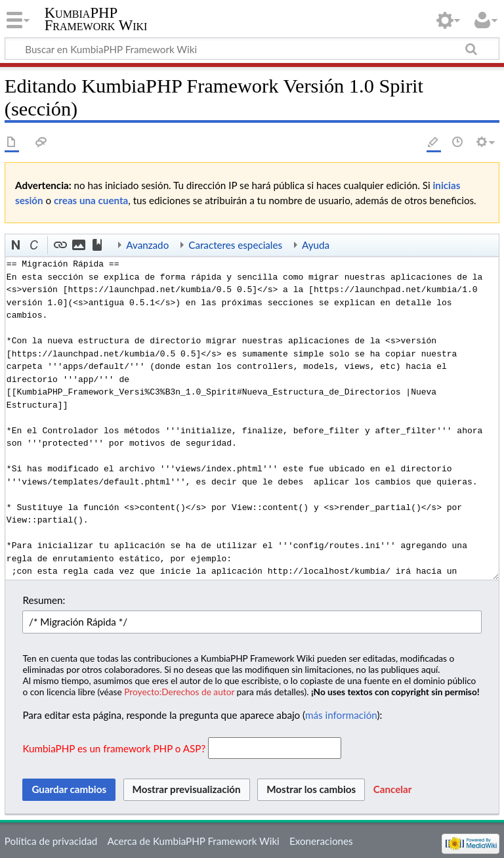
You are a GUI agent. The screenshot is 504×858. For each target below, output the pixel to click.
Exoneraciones (321, 841)
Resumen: (44, 600)
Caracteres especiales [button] (235, 245)
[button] (16, 246)
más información (341, 715)
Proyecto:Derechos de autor (179, 692)
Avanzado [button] (147, 245)
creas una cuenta (91, 200)
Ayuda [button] (316, 245)
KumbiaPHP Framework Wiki (96, 19)
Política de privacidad (51, 841)
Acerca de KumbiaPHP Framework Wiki (193, 841)
